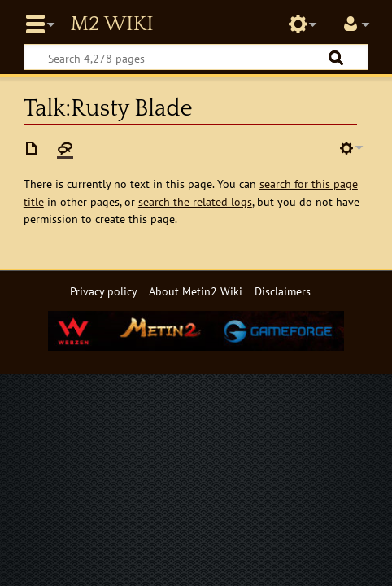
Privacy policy (104, 291)
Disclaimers (283, 291)
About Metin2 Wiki (196, 291)
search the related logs (195, 201)
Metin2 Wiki (111, 24)
